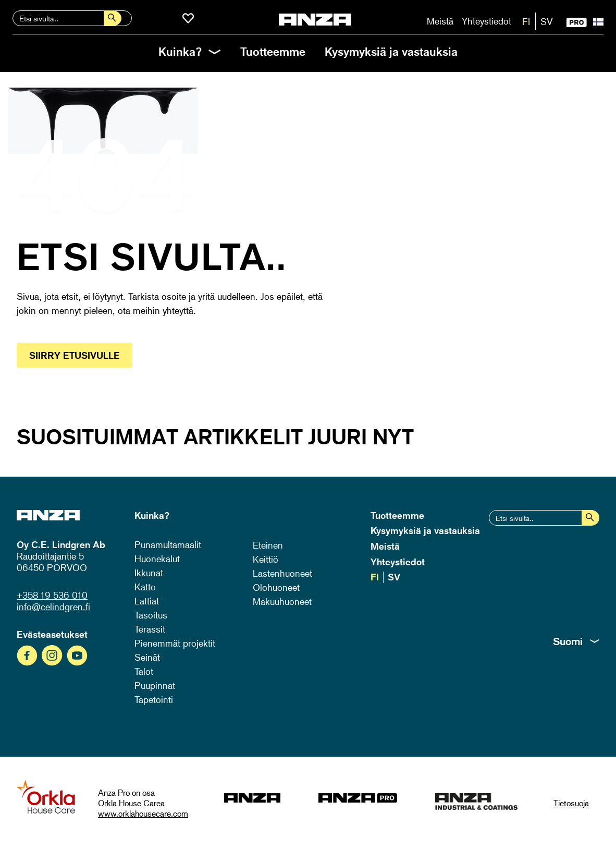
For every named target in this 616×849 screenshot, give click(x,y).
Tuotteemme (273, 51)
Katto (145, 587)
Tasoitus (151, 615)
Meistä (440, 21)
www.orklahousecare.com (143, 814)
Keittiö (266, 559)
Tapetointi (154, 699)
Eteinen (268, 545)
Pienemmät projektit (175, 643)
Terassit (150, 629)
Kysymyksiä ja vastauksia (391, 51)
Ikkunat (149, 573)
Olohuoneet (276, 587)
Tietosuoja (571, 803)
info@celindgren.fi (53, 607)
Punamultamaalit (168, 544)
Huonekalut (157, 559)
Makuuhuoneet (282, 601)
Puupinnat (155, 685)
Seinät (147, 657)
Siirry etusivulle (75, 355)
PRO (577, 22)
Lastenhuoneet (282, 573)
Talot (144, 671)
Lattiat (147, 601)
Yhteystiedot (486, 21)
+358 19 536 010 (52, 595)
